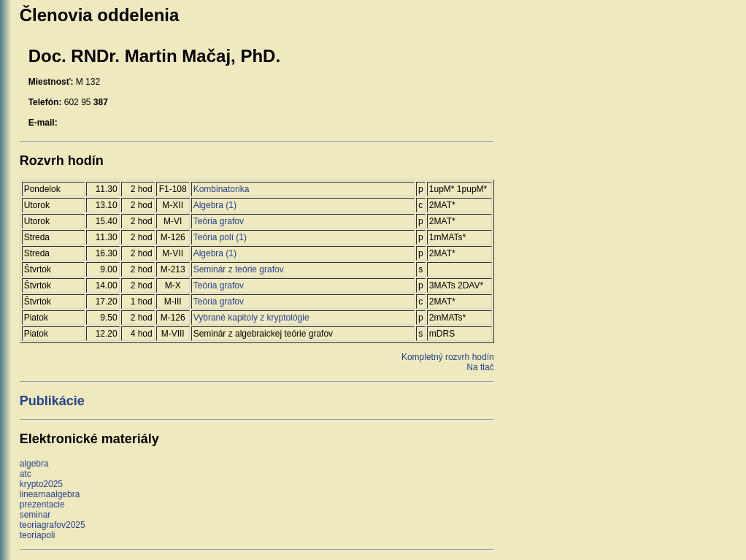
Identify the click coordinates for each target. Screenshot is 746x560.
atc (26, 474)
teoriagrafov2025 (53, 525)
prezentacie (42, 505)
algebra (34, 464)
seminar (35, 515)
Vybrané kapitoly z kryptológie (251, 318)
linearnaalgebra (50, 494)
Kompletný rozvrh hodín (448, 357)
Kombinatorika (222, 189)
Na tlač (480, 367)
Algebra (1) (215, 205)
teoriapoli (38, 535)
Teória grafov (219, 221)
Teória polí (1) (220, 237)
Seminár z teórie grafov (239, 269)
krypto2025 (41, 484)
